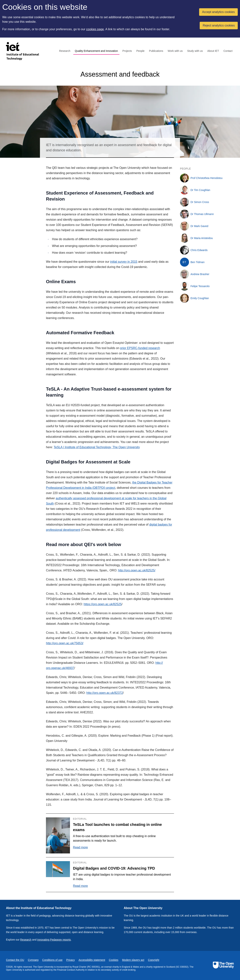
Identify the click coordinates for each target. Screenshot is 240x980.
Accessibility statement (92, 960)
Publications (156, 51)
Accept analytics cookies (218, 12)
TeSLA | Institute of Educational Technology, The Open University (97, 447)
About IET (213, 51)
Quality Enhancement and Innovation (96, 51)
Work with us (175, 51)
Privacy (70, 960)
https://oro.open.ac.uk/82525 (103, 604)
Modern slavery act (133, 960)
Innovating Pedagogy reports (54, 940)
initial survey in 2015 (124, 262)
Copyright (154, 960)
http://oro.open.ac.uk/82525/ (137, 570)
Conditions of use (52, 960)
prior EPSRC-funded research (140, 348)
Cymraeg (33, 960)
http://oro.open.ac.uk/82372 (105, 693)
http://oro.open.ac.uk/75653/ (65, 643)
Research (65, 51)
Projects (127, 51)
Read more (80, 847)
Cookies (114, 960)
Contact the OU (15, 960)
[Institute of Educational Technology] (25, 51)
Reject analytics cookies (219, 25)
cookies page (95, 29)
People (140, 51)
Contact (228, 51)
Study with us (195, 51)
